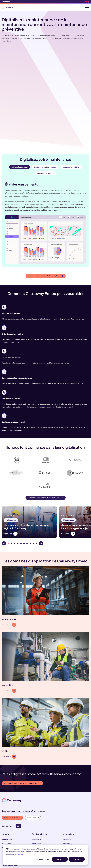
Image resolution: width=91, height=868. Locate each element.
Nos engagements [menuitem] (8, 833)
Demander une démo (12, 779)
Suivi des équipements (19, 127)
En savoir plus (8, 587)
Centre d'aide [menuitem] (6, 2)
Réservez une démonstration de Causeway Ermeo (45, 236)
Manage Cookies (43, 859)
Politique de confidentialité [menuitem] (11, 818)
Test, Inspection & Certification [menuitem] (73, 810)
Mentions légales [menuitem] (8, 814)
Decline (77, 859)
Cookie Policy (19, 854)
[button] (45, 558)
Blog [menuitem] (3, 810)
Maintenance (11, 482)
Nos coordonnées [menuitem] (8, 805)
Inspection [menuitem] (36, 810)
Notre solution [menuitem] (7, 801)
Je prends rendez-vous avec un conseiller (22, 745)
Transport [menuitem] (65, 814)
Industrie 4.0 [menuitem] (36, 801)
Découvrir (8, 495)
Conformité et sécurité (45, 133)
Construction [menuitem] (67, 801)
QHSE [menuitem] (34, 814)
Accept (60, 859)
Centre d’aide (33, 779)
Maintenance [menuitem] (36, 805)
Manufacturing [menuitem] (67, 805)
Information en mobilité (71, 127)
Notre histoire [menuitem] (7, 841)
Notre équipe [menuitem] (6, 837)
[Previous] (4, 505)
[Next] (41, 505)
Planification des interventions (45, 127)
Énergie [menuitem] (65, 818)
